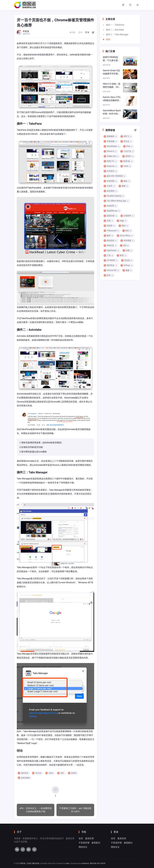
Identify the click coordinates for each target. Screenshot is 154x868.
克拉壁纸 (110, 191)
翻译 (109, 236)
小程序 (110, 186)
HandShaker (112, 146)
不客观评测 (84, 843)
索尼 (122, 255)
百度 (109, 221)
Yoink (126, 166)
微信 (125, 181)
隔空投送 (110, 265)
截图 (124, 186)
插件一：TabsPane (115, 25)
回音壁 (127, 260)
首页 (81, 838)
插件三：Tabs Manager (117, 35)
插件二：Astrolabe (115, 30)
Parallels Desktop (114, 196)
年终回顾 (110, 181)
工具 (109, 255)
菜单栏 (128, 156)
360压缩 (110, 246)
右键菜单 (127, 216)
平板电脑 (110, 141)
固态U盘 (127, 161)
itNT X (126, 136)
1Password (111, 231)
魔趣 (127, 270)
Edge (122, 221)
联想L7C (110, 161)
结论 (108, 39)
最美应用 (89, 838)
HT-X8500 (111, 260)
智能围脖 (110, 136)
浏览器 (110, 226)
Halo (68, 863)
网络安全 (83, 847)
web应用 (110, 206)
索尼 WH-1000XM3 (115, 176)
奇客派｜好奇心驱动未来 (30, 863)
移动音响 (110, 241)
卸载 (128, 250)
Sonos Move (125, 236)
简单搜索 (127, 241)
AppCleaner (112, 250)
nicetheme (85, 863)
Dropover (110, 166)
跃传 (109, 275)
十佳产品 (127, 151)
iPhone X (110, 151)
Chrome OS (111, 270)
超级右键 (110, 216)
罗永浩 (126, 141)
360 (125, 246)
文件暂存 (110, 171)
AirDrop (127, 265)
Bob (127, 231)
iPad (128, 146)
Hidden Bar (111, 156)
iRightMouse (112, 211)
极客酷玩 (96, 843)
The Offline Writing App (116, 201)
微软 (124, 226)
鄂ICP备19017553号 (98, 863)
